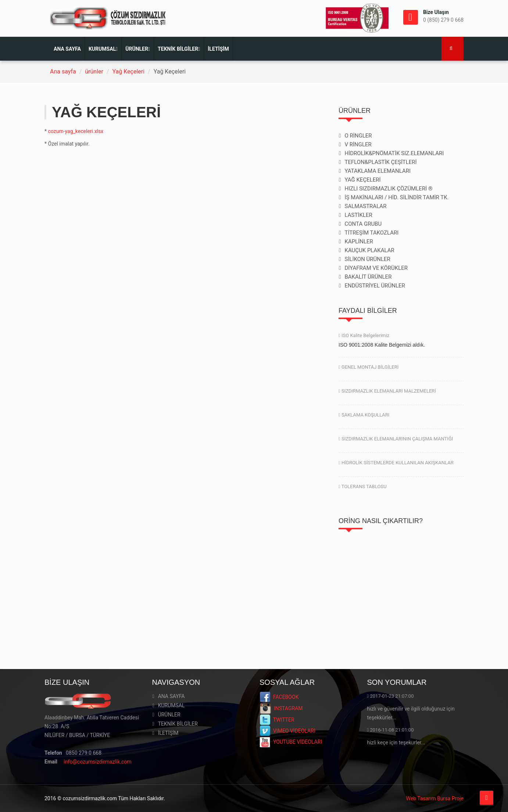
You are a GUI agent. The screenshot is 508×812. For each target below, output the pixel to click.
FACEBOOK (279, 697)
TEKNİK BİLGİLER (179, 49)
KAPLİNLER (359, 242)
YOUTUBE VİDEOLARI (291, 742)
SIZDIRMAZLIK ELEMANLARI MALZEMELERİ (387, 391)
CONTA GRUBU (363, 224)
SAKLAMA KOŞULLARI (364, 415)
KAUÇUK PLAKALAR (369, 250)
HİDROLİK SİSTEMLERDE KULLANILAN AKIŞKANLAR (396, 463)
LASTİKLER (358, 215)
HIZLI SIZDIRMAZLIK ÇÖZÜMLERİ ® (388, 189)
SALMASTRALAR (365, 206)
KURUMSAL (103, 49)
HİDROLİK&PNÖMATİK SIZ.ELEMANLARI (394, 153)
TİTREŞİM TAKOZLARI (371, 233)
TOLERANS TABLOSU (363, 487)
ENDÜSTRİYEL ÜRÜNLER (375, 286)
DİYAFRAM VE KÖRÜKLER (376, 268)
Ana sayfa (63, 71)
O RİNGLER (358, 136)
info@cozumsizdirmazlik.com (97, 762)
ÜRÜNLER (138, 49)
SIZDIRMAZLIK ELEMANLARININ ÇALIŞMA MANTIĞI (396, 439)
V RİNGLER (358, 144)
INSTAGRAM (281, 708)
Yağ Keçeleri (129, 71)
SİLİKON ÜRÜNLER (367, 259)
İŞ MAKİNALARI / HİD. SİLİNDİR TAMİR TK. (396, 197)
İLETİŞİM (218, 49)
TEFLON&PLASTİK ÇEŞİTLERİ (380, 162)
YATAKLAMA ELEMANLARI (378, 171)
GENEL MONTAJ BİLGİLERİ (369, 367)
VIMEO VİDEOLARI (287, 731)
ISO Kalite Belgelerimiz (364, 335)
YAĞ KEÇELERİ (362, 180)
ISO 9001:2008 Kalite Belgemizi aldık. (382, 345)
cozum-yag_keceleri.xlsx (76, 131)
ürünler (94, 71)
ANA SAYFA (67, 49)
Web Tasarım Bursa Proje (435, 798)
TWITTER (277, 720)
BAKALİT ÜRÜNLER (368, 277)
